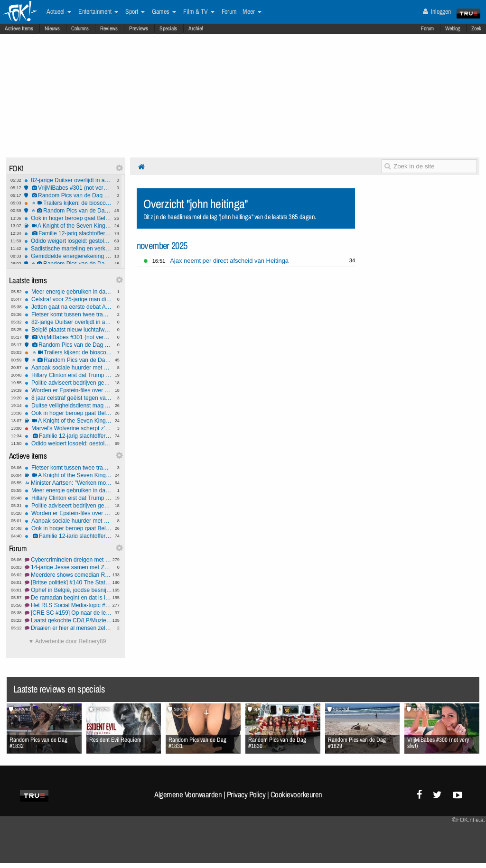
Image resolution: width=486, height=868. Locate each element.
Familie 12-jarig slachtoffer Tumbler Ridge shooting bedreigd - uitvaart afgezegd (68, 233)
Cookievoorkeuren (296, 794)
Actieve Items (19, 28)
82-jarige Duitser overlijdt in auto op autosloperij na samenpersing (68, 180)
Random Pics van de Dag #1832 (68, 211)
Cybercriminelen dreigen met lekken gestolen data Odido (68, 560)
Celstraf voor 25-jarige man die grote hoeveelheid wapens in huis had (68, 299)
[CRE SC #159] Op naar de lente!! (68, 613)
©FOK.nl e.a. (468, 820)
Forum (427, 28)
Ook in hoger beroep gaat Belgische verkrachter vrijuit (68, 218)
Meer (252, 12)
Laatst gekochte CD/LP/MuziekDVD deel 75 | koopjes (68, 620)
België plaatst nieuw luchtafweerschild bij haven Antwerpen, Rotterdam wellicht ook (68, 330)
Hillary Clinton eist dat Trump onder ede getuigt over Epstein (68, 375)
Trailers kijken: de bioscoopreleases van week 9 (68, 203)
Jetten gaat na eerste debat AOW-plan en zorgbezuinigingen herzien (68, 307)
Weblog (453, 28)
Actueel (59, 12)
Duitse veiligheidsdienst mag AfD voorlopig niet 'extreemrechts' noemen (68, 406)
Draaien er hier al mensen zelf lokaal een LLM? (68, 628)
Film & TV (199, 12)
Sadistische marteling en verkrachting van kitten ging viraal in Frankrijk (68, 249)
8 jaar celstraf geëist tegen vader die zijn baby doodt (68, 398)
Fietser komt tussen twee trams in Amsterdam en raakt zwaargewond (68, 314)
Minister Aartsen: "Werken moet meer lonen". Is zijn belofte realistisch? (68, 483)
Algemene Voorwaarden (188, 794)
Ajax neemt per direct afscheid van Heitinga (229, 261)
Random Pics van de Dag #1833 (68, 195)
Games (164, 12)
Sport (135, 12)
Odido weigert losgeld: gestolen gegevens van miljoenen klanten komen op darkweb (68, 241)
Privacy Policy (246, 794)
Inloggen (437, 11)
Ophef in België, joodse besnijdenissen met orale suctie (68, 590)
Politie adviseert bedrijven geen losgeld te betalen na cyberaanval (68, 383)
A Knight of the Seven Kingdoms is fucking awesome (68, 226)
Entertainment (98, 12)
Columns (80, 28)
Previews (139, 28)
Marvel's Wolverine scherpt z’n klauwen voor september (68, 428)
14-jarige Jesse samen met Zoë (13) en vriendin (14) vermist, (68, 567)
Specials (168, 28)
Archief (196, 28)
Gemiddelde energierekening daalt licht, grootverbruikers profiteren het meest (68, 256)
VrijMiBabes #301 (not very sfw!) (68, 188)
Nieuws (52, 28)
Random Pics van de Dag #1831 (68, 264)
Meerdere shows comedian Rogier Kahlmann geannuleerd (68, 575)
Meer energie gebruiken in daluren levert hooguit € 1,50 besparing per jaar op (68, 292)
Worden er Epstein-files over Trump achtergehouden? (68, 390)
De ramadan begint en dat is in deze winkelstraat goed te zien (68, 598)
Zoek (476, 28)
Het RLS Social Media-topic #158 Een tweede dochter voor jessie (68, 605)
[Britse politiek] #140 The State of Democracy (68, 582)
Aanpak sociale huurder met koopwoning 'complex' (68, 368)
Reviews (109, 28)
